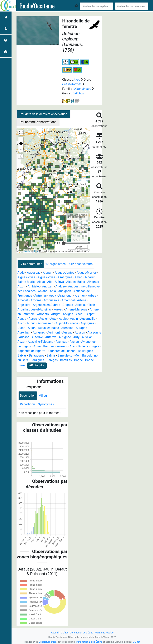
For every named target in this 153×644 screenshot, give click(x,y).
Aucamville (88, 319)
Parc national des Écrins (89, 642)
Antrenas (41, 296)
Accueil (55, 633)
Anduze (61, 286)
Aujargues (87, 323)
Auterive (37, 337)
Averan (74, 342)
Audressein (45, 323)
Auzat (21, 342)
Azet (72, 346)
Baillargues (86, 351)
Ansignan (65, 291)
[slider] (64, 243)
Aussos (24, 337)
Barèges (52, 360)
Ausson (80, 332)
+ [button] (21, 139)
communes (31, 264)
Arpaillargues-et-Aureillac (35, 309)
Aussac (67, 332)
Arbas (92, 296)
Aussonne (94, 332)
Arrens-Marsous (76, 309)
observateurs (81, 264)
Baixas (22, 355)
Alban (79, 277)
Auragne (81, 328)
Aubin (74, 319)
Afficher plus (37, 365)
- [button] (21, 149)
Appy (52, 296)
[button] (21, 144)
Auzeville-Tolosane (40, 342)
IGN (36, 251)
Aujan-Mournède (67, 323)
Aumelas (67, 328)
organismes (55, 264)
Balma (51, 355)
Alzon (21, 286)
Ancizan (48, 286)
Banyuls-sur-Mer (69, 355)
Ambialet (34, 286)
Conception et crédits (81, 633)
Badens (83, 346)
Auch (21, 323)
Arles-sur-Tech (85, 305)
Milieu (43, 396)
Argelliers (24, 305)
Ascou (80, 314)
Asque (22, 319)
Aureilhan (24, 332)
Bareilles (66, 360)
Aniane (43, 291)
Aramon (80, 296)
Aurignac (39, 332)
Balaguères (37, 355)
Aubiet (63, 319)
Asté (53, 319)
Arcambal (68, 300)
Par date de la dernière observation (43, 114)
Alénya (59, 282)
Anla (53, 291)
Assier (44, 319)
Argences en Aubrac (46, 305)
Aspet (91, 314)
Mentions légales (104, 633)
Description (28, 396)
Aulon (21, 328)
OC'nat (64, 633)
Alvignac (93, 282)
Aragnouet (65, 296)
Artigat (56, 314)
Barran (22, 365)
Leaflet (27, 251)
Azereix (62, 346)
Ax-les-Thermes (44, 346)
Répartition (27, 404)
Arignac (68, 305)
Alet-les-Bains (76, 282)
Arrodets (43, 314)
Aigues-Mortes (87, 273)
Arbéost (23, 300)
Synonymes (46, 404)
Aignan (48, 273)
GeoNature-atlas (48, 642)
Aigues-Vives (26, 277)
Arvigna (68, 314)
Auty (76, 337)
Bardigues (37, 360)
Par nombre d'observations (38, 122)
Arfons (82, 300)
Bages (95, 346)
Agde (21, 273)
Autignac (65, 337)
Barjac (78, 360)
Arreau (58, 309)
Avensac (61, 342)
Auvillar (87, 337)
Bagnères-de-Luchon (62, 351)
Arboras (36, 300)
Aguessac (34, 273)
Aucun (31, 323)
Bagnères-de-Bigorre (31, 351)
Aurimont (54, 332)
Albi (50, 282)
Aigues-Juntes (65, 273)
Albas (41, 282)
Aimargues (65, 277)
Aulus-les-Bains (48, 328)
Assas (33, 319)
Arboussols (52, 300)
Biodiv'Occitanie (37, 6)
